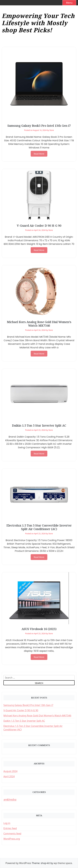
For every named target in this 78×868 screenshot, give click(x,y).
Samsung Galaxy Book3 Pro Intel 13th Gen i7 (39, 126)
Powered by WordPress (18, 863)
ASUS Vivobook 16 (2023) (39, 629)
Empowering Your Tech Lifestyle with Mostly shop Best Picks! (38, 23)
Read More (39, 154)
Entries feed (10, 828)
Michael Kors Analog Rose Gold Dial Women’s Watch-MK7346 (39, 324)
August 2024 (10, 771)
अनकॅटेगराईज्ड (10, 800)
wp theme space (63, 863)
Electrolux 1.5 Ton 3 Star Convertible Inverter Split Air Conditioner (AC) (39, 527)
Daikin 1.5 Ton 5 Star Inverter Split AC (39, 425)
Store (52, 130)
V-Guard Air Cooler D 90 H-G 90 (39, 226)
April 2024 (9, 776)
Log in (7, 823)
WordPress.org (12, 839)
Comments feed (12, 833)
